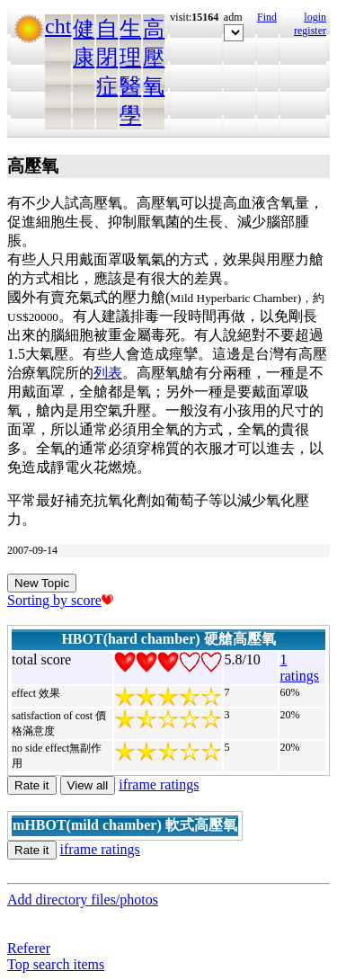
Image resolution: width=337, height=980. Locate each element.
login (315, 17)
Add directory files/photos (83, 900)
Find (267, 17)
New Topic (42, 583)
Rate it (32, 785)
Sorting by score (60, 600)
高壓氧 (154, 58)
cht (58, 26)
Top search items (56, 964)
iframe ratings (159, 784)
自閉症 (107, 58)
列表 (108, 373)
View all (88, 785)
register (310, 31)
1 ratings (299, 668)
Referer (29, 948)
